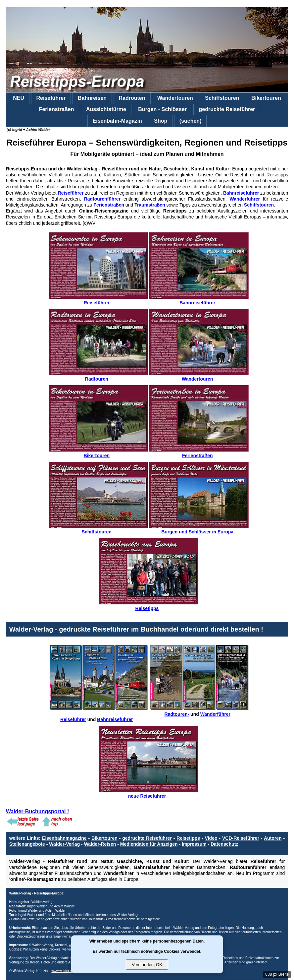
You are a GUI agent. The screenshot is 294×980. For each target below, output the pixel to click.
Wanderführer (245, 199)
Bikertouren (266, 98)
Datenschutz (224, 844)
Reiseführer (51, 98)
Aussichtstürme (106, 109)
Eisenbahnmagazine (64, 838)
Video (211, 838)
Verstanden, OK (147, 965)
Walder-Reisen (100, 844)
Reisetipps (149, 606)
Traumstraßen (150, 205)
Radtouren (98, 376)
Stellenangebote (27, 844)
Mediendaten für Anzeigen (149, 844)
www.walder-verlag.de (68, 971)
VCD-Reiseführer (241, 838)
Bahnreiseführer (241, 193)
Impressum (194, 844)
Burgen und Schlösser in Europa (199, 529)
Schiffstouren (222, 98)
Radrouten (132, 98)
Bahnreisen (92, 98)
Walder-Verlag (64, 844)
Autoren (273, 838)
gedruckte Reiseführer (227, 109)
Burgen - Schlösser (162, 109)
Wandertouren (175, 98)
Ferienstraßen (57, 109)
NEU (19, 98)
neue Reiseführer (149, 793)
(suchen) (191, 121)
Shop (161, 121)
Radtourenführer (102, 199)
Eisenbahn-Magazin (117, 121)
